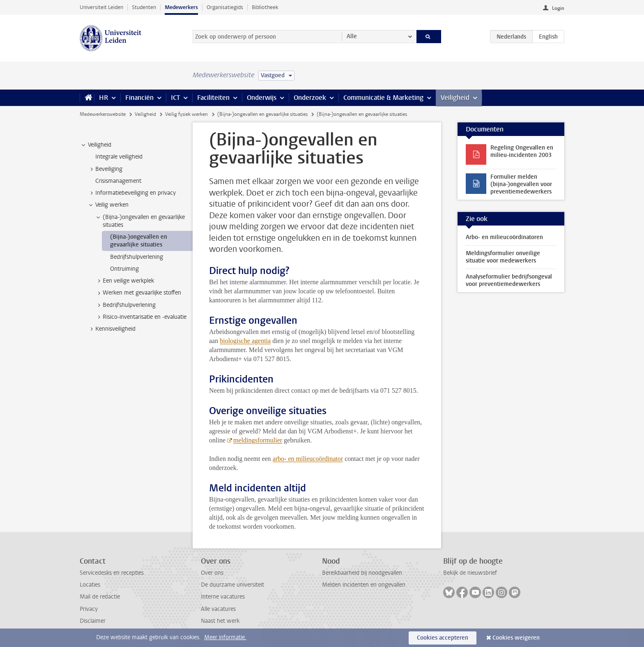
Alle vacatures (218, 609)
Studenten (144, 7)
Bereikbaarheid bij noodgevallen (362, 573)
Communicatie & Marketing (383, 98)
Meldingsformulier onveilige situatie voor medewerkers (503, 257)
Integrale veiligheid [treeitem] (119, 157)
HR (103, 98)
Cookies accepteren (443, 638)
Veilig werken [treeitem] (108, 205)
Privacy (89, 609)
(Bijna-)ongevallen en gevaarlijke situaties (262, 114)
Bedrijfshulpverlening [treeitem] (137, 257)
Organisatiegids (225, 7)
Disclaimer (93, 621)
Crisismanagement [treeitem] (118, 181)
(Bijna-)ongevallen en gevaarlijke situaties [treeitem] (140, 221)
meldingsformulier (258, 440)
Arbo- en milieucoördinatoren (504, 237)
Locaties (90, 585)
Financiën (139, 98)
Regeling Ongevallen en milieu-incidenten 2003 (522, 151)
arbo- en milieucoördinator (308, 459)
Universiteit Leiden (101, 7)
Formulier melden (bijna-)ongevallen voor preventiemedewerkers (521, 184)
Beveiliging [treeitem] (105, 169)
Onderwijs (262, 98)
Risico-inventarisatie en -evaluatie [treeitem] (141, 317)
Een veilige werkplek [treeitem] (124, 281)
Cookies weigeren (516, 638)
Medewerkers (181, 7)
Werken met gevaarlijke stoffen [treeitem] (138, 293)
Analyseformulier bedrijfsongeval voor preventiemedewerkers (509, 280)
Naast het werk (220, 621)
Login (558, 8)
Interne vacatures (223, 597)
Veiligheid (455, 98)
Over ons (212, 573)
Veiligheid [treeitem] (96, 145)
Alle (352, 36)
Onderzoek (310, 98)
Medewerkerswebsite (103, 114)
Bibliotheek (265, 7)
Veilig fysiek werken (186, 114)
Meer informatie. (225, 637)
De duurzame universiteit (232, 585)
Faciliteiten (213, 98)
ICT (175, 98)
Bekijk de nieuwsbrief (470, 573)
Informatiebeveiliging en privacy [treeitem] (132, 193)
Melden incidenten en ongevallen (364, 585)
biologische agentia (245, 341)
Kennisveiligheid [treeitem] (112, 329)
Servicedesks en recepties (112, 573)
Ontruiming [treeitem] (124, 269)
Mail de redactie (100, 597)
